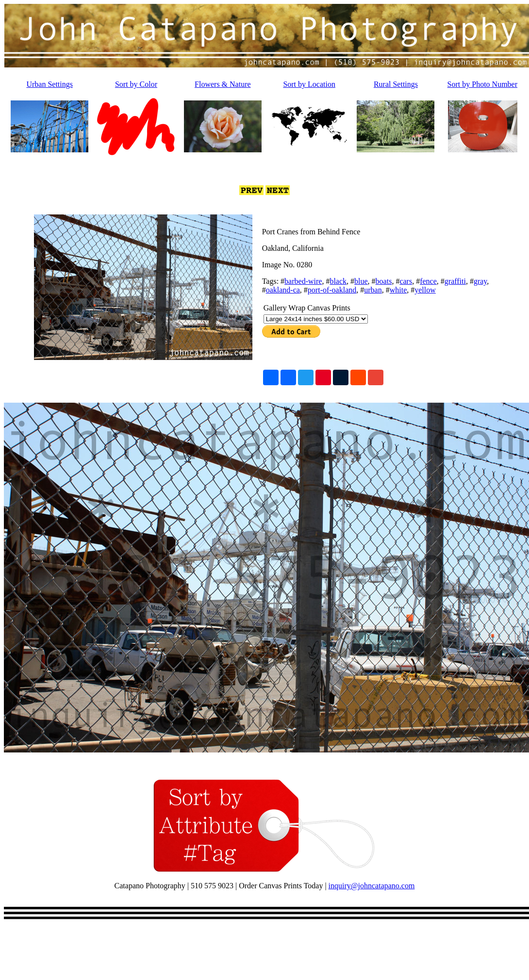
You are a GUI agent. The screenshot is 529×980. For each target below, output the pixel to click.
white (398, 290)
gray (480, 281)
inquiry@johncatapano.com (372, 886)
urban (373, 290)
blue (361, 281)
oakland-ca (283, 290)
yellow (425, 290)
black (338, 281)
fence (428, 281)
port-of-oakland (332, 290)
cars (406, 281)
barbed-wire (303, 281)
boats (384, 281)
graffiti (455, 281)
